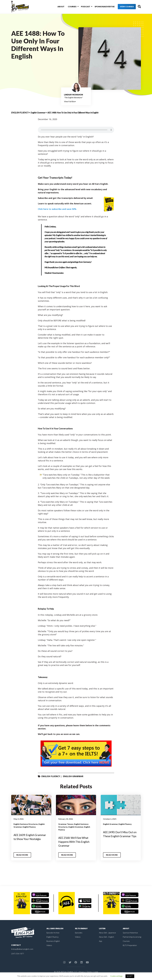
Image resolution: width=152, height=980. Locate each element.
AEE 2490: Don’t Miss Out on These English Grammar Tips (120, 836)
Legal (96, 972)
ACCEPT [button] (130, 976)
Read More (23, 855)
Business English (53, 941)
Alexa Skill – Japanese (108, 933)
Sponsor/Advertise (101, 7)
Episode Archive (53, 933)
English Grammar (38, 113)
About (59, 7)
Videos (49, 945)
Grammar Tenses (66, 824)
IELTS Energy (82, 928)
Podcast (82, 7)
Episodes (79, 933)
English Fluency (20, 113)
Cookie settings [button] (116, 976)
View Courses (123, 7)
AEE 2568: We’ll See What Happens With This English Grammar (75, 842)
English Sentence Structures (26, 824)
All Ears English (55, 928)
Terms (89, 972)
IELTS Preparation (130, 945)
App (101, 941)
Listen (102, 928)
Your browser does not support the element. (76, 130)
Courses (69, 7)
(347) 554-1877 (18, 954)
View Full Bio (70, 101)
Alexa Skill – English (107, 937)
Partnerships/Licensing (132, 937)
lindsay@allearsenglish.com (22, 949)
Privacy (82, 972)
